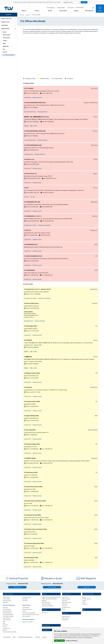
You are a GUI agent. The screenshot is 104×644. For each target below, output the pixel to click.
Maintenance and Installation (48, 606)
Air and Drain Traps (7, 628)
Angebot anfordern (40, 154)
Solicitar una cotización (44, 225)
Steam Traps (5, 608)
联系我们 (26, 126)
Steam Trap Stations (7, 609)
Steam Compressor (26, 616)
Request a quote (37, 97)
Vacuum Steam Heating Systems (29, 613)
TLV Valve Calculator (66, 607)
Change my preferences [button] (71, 641)
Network (84, 597)
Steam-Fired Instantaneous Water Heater (31, 615)
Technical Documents (27, 597)
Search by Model (6, 597)
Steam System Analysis (47, 604)
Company (84, 601)
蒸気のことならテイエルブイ (9, 8)
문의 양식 (26, 197)
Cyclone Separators (7, 620)
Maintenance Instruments (28, 622)
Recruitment (85, 604)
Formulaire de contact (30, 112)
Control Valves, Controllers (8, 616)
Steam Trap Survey (46, 602)
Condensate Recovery (7, 611)
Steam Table (65, 601)
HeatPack (24, 611)
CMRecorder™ (65, 604)
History (84, 602)
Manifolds (5, 630)
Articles (64, 609)
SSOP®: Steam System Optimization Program (51, 597)
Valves (4, 623)
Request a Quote (65, 618)
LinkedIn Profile (28, 317)
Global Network (65, 620)
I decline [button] (62, 641)
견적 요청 (33, 197)
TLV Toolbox (64, 606)
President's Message (86, 599)
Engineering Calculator (67, 602)
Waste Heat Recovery (7, 613)
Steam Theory (65, 597)
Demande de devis (42, 112)
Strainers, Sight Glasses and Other (10, 632)
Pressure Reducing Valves (8, 615)
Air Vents (5, 627)
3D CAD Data (25, 601)
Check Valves (5, 625)
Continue (84, 2)
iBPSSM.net (44, 601)
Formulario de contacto (30, 225)
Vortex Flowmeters (7, 618)
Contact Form (28, 396)
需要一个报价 (33, 126)
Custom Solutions (26, 608)
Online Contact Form (66, 616)
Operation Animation (7, 601)
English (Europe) (80, 7)
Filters (4, 621)
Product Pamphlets (7, 599)
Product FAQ (5, 602)
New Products (25, 599)
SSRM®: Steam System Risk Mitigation (49, 599)
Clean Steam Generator (27, 609)
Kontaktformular (29, 154)
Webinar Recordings (66, 599)
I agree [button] (57, 641)
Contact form (28, 97)
